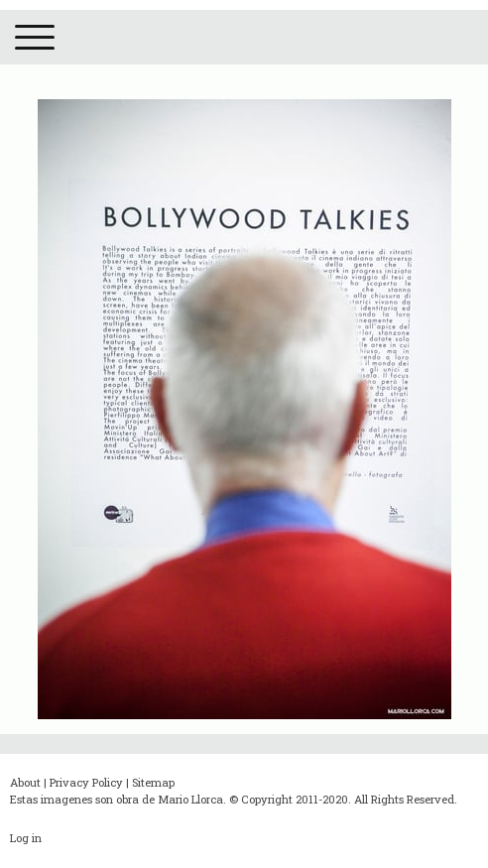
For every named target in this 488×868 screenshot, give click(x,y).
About (25, 782)
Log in (26, 838)
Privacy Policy (86, 782)
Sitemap (153, 782)
